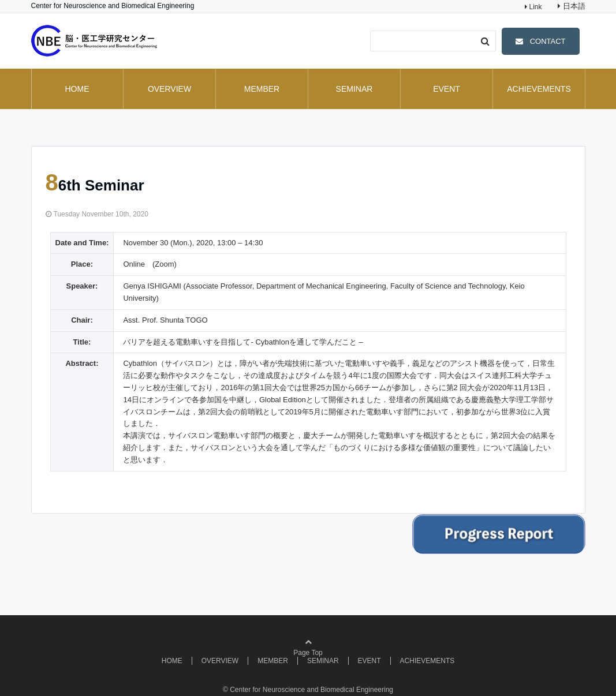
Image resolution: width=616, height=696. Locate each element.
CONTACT (548, 41)
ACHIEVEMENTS (539, 89)
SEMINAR (354, 89)
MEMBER (262, 89)
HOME (77, 89)
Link (534, 7)
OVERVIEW (169, 89)
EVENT (447, 89)
